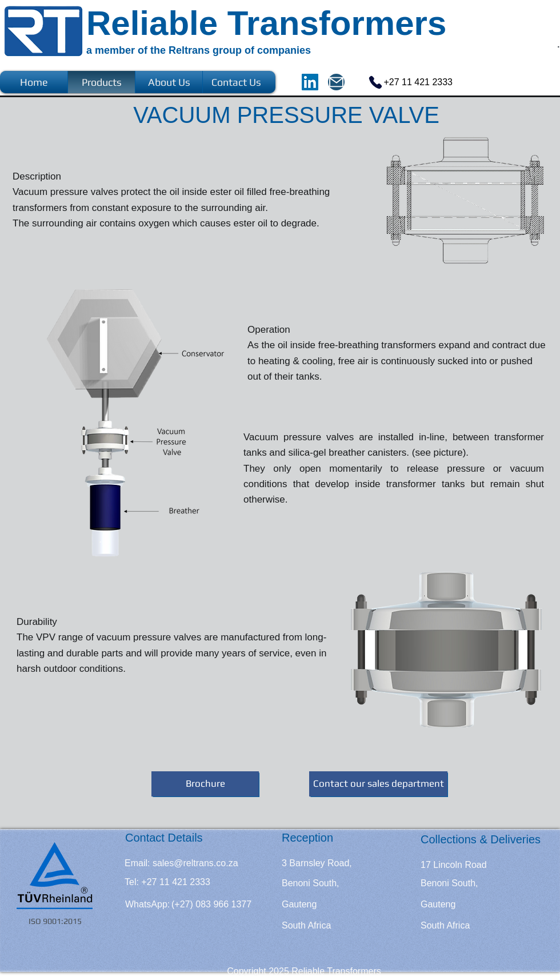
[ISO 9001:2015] (56, 922)
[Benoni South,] (311, 883)
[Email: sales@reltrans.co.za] (181, 863)
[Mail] (336, 82)
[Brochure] (205, 784)
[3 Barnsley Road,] (317, 863)
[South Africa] (306, 926)
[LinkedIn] (310, 82)
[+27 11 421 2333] (403, 82)
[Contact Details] (164, 838)
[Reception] (324, 838)
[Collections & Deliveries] (481, 839)
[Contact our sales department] (378, 784)
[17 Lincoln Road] (454, 865)
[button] (163, 882)
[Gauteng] (316, 905)
